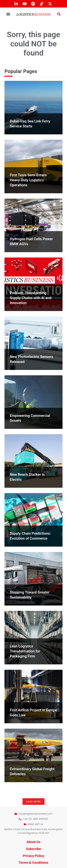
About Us (33, 842)
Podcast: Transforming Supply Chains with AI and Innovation (31, 298)
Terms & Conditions (34, 863)
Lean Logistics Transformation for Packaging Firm (25, 651)
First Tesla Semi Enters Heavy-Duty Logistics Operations (28, 180)
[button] (8, 14)
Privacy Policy (33, 856)
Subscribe (33, 849)
